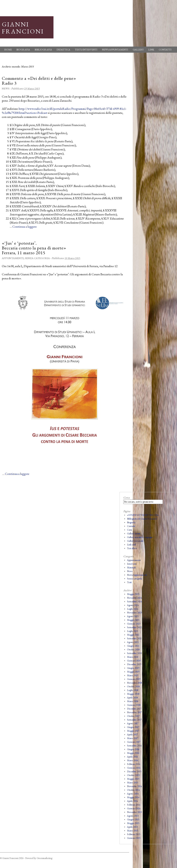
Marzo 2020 (133, 657)
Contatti (165, 50)
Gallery (138, 50)
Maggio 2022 (133, 635)
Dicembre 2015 (134, 771)
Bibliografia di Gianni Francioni (142, 519)
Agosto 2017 (133, 723)
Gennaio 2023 (134, 624)
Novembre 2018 (134, 683)
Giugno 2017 (133, 727)
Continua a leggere (25, 227)
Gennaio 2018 (134, 705)
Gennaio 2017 (134, 742)
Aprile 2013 (132, 827)
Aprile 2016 (132, 757)
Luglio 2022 (133, 631)
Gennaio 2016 (134, 768)
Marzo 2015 (133, 783)
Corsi (129, 530)
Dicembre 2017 (134, 709)
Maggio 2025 (133, 594)
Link (151, 50)
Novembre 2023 (134, 613)
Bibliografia (43, 50)
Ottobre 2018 (133, 686)
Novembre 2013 (134, 812)
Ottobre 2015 (133, 775)
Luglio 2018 (133, 690)
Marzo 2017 (133, 738)
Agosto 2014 (133, 794)
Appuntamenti (13, 258)
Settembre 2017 (134, 720)
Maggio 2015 (133, 779)
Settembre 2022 (134, 627)
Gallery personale (135, 541)
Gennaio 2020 (134, 661)
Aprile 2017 (132, 735)
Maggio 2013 (133, 823)
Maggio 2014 (133, 797)
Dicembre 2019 (134, 664)
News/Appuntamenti (115, 50)
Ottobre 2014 (133, 790)
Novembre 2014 (134, 786)
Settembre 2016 (134, 746)
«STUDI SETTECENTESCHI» (143, 515)
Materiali (131, 567)
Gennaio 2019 (134, 679)
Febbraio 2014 (134, 805)
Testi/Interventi (86, 50)
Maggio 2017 (133, 731)
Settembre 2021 (134, 638)
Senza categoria (37, 258)
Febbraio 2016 (134, 764)
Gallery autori (134, 533)
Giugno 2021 (133, 646)
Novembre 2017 (134, 712)
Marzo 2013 (133, 831)
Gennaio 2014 (134, 808)
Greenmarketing (44, 858)
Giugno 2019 (133, 668)
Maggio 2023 (133, 620)
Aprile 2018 (132, 698)
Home (8, 50)
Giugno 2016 (133, 749)
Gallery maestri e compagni (140, 537)
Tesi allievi (132, 548)
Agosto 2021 (133, 642)
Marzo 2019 (133, 675)
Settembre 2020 (134, 653)
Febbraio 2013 (134, 834)
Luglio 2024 (133, 609)
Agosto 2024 (133, 605)
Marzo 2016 (133, 760)
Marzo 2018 (133, 701)
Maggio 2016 (133, 753)
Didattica (63, 50)
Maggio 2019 (133, 672)
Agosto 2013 (133, 816)
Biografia (23, 50)
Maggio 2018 (133, 694)
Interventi (132, 564)
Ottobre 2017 (133, 716)
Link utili (131, 545)
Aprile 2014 (132, 801)
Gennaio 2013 (134, 838)
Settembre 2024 (134, 601)
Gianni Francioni (23, 28)
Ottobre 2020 (133, 650)
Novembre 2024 (134, 598)
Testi (129, 582)
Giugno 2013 (133, 820)
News (6, 88)
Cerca (126, 497)
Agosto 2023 (133, 616)
